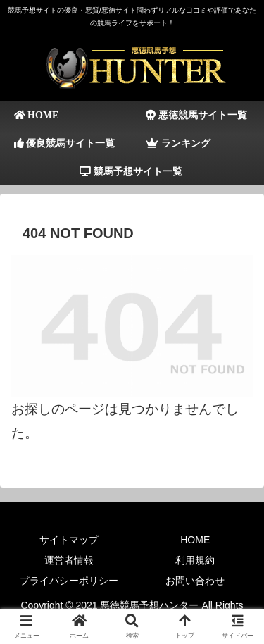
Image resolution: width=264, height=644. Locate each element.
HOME (195, 540)
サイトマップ (69, 540)
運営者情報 (69, 560)
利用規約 (195, 560)
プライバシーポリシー (69, 581)
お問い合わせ (195, 581)
